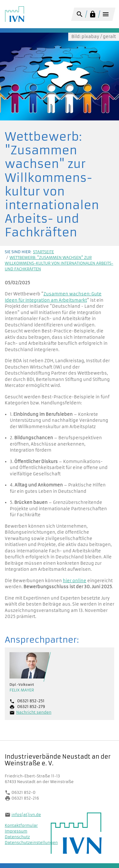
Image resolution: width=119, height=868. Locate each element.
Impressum (16, 831)
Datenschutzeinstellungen (31, 842)
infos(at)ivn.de (26, 815)
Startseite (43, 252)
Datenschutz (17, 837)
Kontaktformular (21, 825)
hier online (75, 581)
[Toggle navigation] (106, 15)
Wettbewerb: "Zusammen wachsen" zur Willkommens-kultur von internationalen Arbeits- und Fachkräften (59, 263)
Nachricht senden (34, 712)
